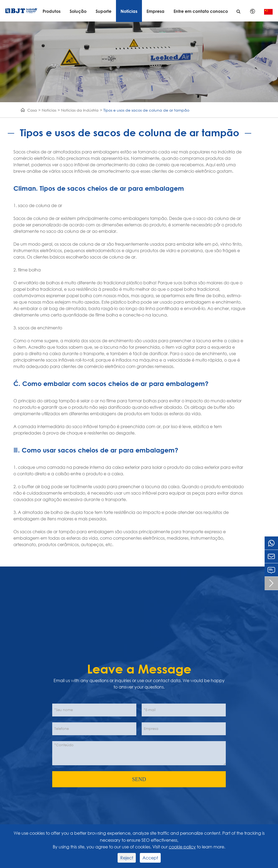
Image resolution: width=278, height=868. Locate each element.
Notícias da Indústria (80, 110)
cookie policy (182, 847)
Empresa (155, 11)
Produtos (52, 11)
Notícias (129, 11)
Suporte (104, 11)
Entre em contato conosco (201, 11)
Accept (150, 858)
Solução (78, 11)
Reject (127, 858)
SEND (139, 779)
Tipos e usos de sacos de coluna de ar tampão (146, 110)
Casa (32, 110)
